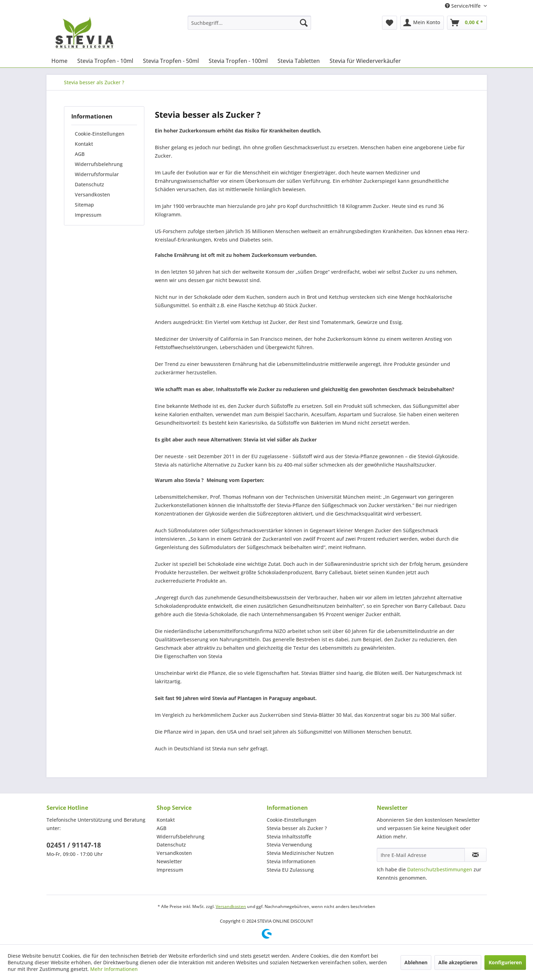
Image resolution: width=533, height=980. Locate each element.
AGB (80, 154)
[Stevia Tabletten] (299, 61)
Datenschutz (89, 184)
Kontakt (84, 144)
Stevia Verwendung (289, 845)
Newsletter (169, 861)
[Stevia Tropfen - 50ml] (171, 61)
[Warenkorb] (467, 23)
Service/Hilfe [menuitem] (463, 6)
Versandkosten (92, 194)
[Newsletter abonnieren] (476, 855)
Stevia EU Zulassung (290, 870)
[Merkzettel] (390, 23)
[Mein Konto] (422, 23)
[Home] (59, 61)
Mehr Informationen (114, 969)
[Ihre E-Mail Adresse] (421, 855)
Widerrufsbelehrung (99, 164)
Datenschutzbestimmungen (440, 869)
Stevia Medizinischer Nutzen (300, 853)
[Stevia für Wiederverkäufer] (365, 61)
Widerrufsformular (97, 174)
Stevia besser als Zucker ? (297, 828)
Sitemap (84, 205)
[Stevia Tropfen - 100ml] (238, 61)
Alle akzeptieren (458, 962)
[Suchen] (304, 23)
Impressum (88, 215)
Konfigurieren (505, 962)
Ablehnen (416, 962)
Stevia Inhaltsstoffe (289, 837)
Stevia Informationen (291, 861)
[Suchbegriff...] (249, 23)
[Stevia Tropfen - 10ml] (105, 61)
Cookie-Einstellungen (100, 134)
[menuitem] (249, 23)
